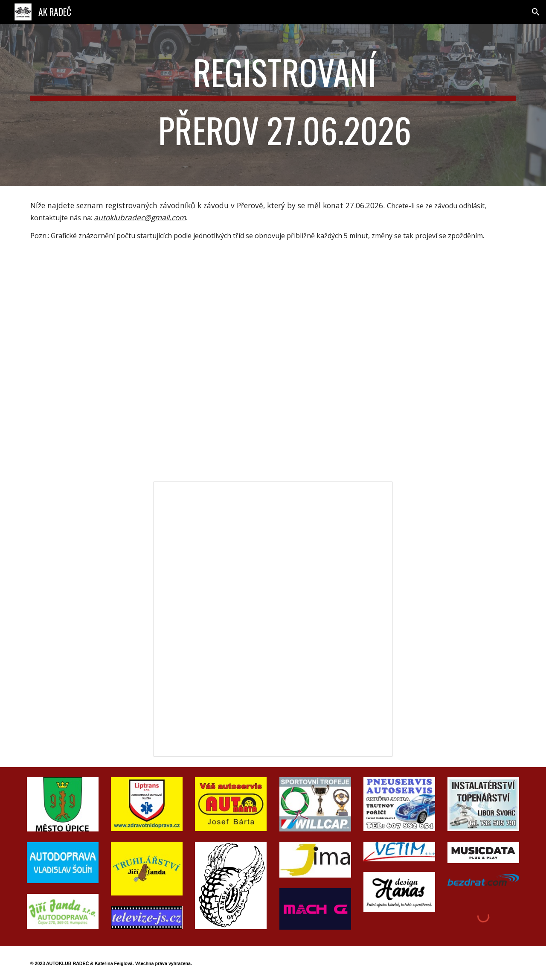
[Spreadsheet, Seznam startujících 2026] (273, 619)
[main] (273, 105)
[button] (536, 12)
